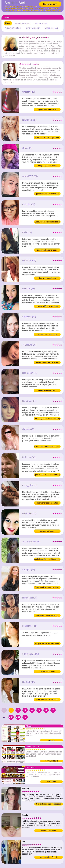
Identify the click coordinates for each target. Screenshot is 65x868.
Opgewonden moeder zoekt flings (47, 475)
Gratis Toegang (50, 4)
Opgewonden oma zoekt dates (47, 587)
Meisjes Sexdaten (23, 23)
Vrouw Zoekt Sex (52, 761)
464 (18, 717)
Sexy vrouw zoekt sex (47, 278)
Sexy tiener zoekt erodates (47, 503)
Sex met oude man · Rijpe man (49, 804)
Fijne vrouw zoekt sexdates (47, 700)
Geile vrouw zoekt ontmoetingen (47, 447)
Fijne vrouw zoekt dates (47, 109)
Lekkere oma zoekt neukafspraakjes (47, 672)
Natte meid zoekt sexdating (47, 615)
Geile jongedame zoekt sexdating (47, 419)
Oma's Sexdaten (33, 28)
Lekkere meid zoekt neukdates (47, 362)
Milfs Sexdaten (41, 23)
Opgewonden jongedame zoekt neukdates (47, 222)
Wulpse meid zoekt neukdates (47, 643)
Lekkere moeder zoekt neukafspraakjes (47, 391)
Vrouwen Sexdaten (13, 28)
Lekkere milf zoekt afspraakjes (47, 138)
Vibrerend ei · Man (48, 831)
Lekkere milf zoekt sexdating (47, 306)
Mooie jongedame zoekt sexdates (47, 559)
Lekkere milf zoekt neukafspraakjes (47, 531)
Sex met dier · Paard (48, 857)
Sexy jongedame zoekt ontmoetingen (47, 166)
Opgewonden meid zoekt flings (47, 194)
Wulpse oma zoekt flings (47, 334)
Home (8, 23)
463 (11, 717)
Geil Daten (52, 782)
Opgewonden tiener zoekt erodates (47, 250)
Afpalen (52, 740)
